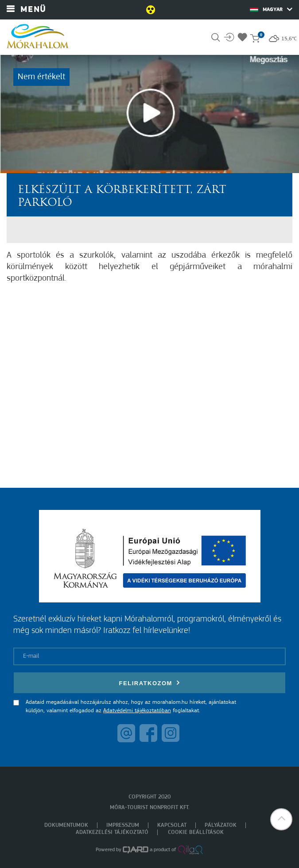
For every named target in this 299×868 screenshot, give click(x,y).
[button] (281, 819)
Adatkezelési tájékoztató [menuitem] (112, 832)
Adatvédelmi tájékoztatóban (137, 711)
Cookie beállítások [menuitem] (196, 832)
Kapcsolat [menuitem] (172, 825)
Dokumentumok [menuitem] (66, 825)
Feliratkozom (150, 683)
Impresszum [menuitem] (123, 825)
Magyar (271, 9)
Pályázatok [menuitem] (221, 825)
